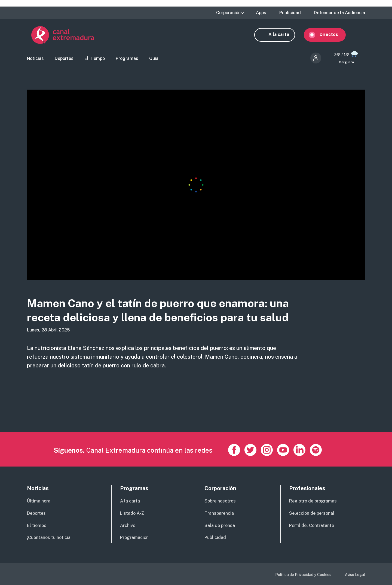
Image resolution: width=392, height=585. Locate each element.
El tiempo (37, 525)
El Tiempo (95, 59)
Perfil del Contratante (312, 525)
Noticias (35, 59)
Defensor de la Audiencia (339, 13)
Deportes (64, 59)
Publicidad (290, 13)
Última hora (39, 501)
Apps (261, 13)
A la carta (283, 35)
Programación (134, 537)
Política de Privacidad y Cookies (303, 575)
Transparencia (219, 513)
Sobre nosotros (220, 501)
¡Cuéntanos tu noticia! (49, 537)
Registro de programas (313, 501)
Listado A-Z (132, 513)
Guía (154, 59)
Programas (127, 59)
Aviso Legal (355, 575)
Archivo (128, 525)
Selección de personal (312, 513)
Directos (333, 35)
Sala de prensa (220, 525)
